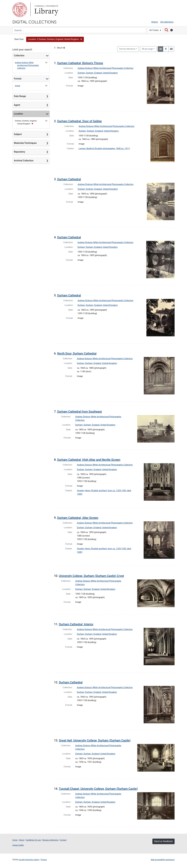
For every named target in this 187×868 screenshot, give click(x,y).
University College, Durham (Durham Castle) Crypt (91, 576)
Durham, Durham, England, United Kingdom (98, 73)
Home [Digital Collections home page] (15, 840)
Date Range (20, 96)
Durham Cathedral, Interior (76, 624)
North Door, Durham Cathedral (77, 353)
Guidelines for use (33, 840)
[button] (55, 39)
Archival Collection (24, 161)
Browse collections (50, 840)
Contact (63, 840)
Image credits (18, 845)
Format (18, 79)
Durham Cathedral (69, 179)
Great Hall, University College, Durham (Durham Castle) (95, 740)
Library (46, 10)
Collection (19, 56)
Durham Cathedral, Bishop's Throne (80, 63)
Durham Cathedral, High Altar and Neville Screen (89, 460)
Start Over (19, 39)
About (22, 840)
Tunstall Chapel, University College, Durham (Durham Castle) (98, 789)
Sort (127, 49)
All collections (167, 22)
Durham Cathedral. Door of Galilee (80, 121)
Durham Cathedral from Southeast (80, 412)
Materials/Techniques (25, 143)
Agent (17, 105)
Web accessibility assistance (163, 860)
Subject (18, 134)
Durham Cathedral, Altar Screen (78, 518)
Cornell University (20, 10)
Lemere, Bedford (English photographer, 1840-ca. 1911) (104, 149)
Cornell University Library (29, 860)
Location (18, 114)
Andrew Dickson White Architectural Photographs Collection (27, 65)
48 (147, 49)
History (155, 22)
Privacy (44, 860)
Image (18, 86)
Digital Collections (34, 22)
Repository (20, 152)
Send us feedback (163, 841)
